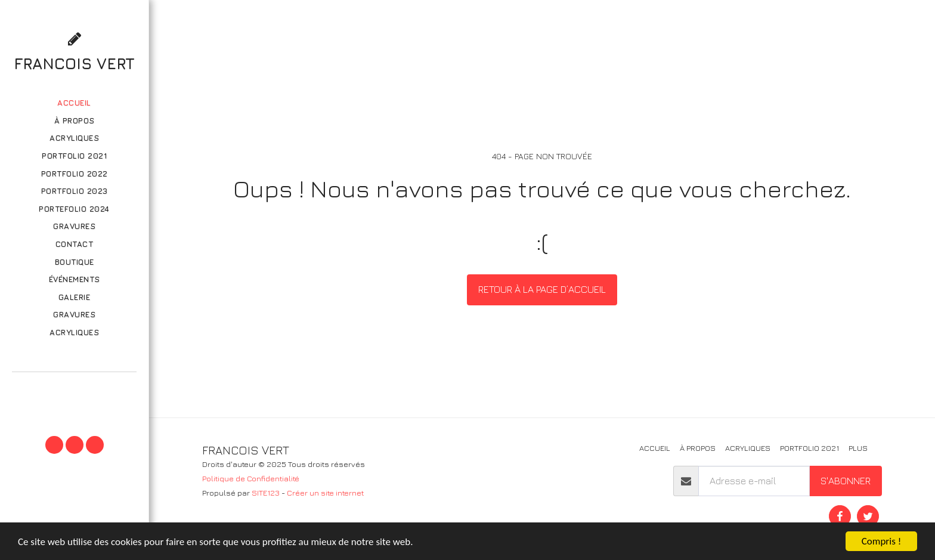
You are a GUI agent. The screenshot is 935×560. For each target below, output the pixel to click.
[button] (74, 389)
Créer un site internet (325, 493)
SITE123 (266, 493)
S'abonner (846, 481)
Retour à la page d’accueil (542, 289)
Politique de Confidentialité (251, 478)
